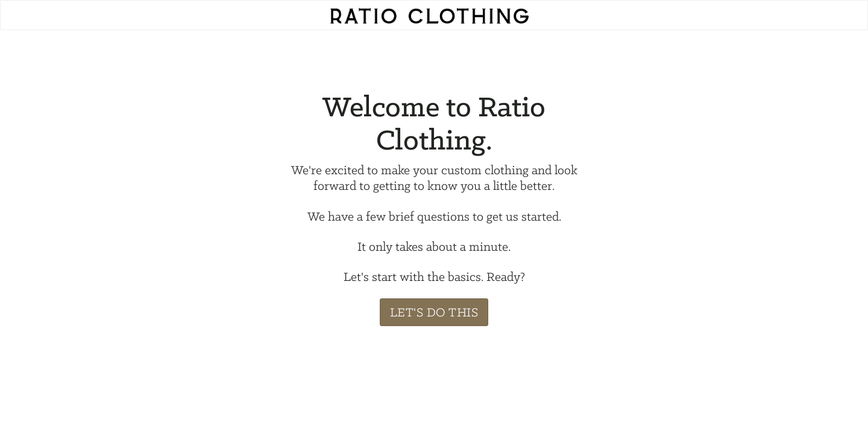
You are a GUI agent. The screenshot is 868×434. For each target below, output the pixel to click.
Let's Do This (434, 312)
